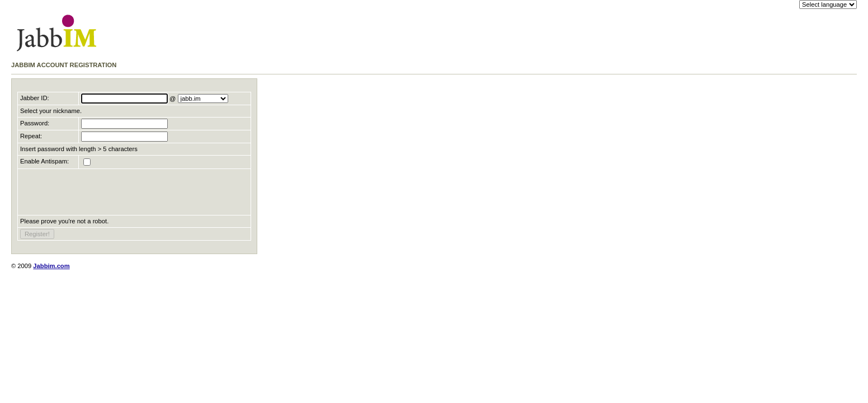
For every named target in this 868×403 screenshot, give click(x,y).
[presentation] (105, 192)
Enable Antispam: (44, 161)
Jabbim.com (51, 266)
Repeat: (31, 136)
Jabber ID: (35, 98)
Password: (35, 123)
